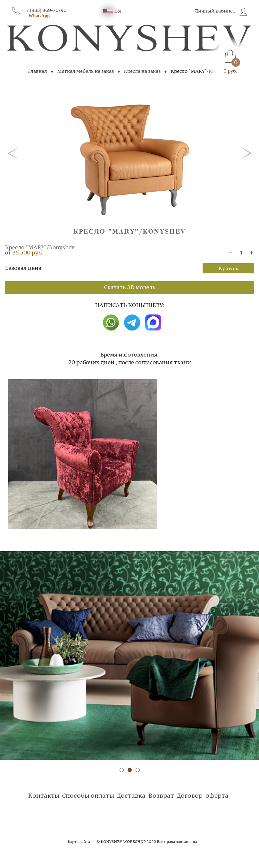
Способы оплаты (88, 796)
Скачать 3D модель (129, 288)
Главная (38, 72)
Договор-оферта (203, 796)
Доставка (131, 796)
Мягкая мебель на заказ (85, 72)
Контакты (44, 796)
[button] (15, 153)
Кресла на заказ (142, 72)
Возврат (161, 796)
